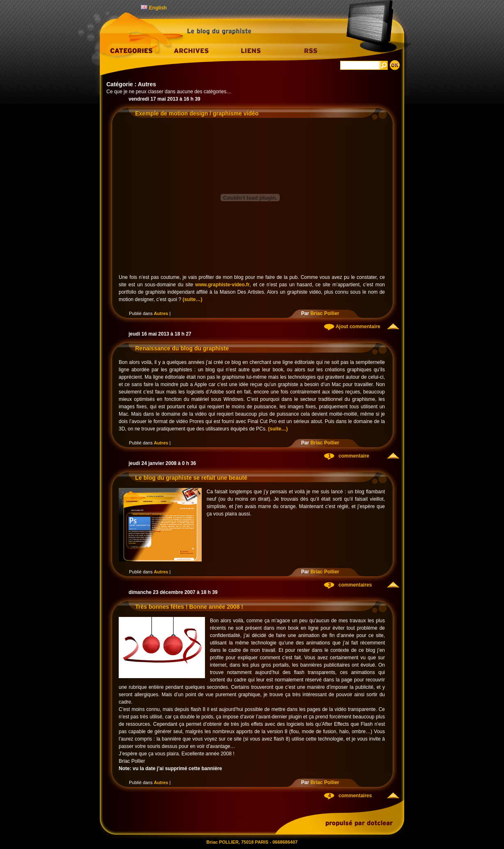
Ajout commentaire (357, 327)
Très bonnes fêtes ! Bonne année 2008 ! (189, 607)
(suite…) (192, 299)
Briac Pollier (325, 313)
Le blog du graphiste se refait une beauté (191, 478)
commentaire (354, 456)
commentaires (355, 585)
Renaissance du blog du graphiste (182, 348)
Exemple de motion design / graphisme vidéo (197, 113)
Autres (161, 313)
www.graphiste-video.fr (222, 285)
